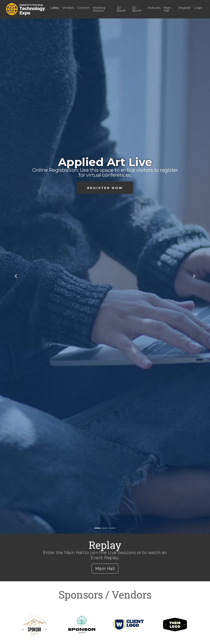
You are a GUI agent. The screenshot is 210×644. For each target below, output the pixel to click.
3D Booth (121, 9)
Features (154, 8)
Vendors (68, 8)
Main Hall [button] (105, 569)
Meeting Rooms (99, 9)
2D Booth (137, 9)
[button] (16, 276)
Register (185, 8)
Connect (83, 8)
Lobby (55, 8)
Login (198, 8)
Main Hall (167, 9)
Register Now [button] (105, 188)
